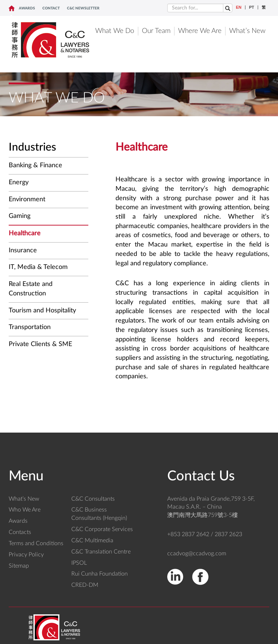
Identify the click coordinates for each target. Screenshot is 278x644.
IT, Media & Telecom (38, 267)
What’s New (247, 31)
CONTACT (51, 8)
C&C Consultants (93, 499)
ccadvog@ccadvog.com (197, 553)
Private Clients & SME (40, 344)
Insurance (23, 251)
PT (252, 7)
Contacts (20, 532)
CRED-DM (85, 585)
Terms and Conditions (36, 543)
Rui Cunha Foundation (100, 574)
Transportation (30, 327)
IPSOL (79, 563)
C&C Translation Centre (101, 552)
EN (239, 7)
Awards (27, 8)
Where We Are (200, 31)
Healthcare (25, 233)
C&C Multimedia (92, 540)
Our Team (156, 31)
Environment (27, 199)
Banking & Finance (35, 165)
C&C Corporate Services (102, 529)
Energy (19, 182)
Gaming (20, 216)
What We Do (115, 31)
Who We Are (25, 510)
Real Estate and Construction (31, 289)
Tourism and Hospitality (42, 311)
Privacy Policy (26, 555)
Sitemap (19, 566)
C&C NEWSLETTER (83, 8)
